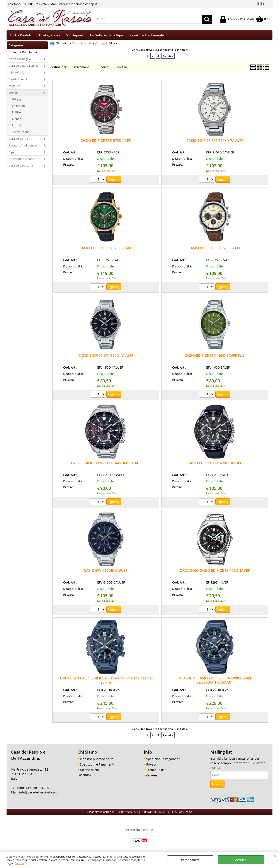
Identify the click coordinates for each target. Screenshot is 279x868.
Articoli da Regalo (20, 60)
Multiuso (14, 87)
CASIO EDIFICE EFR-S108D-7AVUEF (215, 142)
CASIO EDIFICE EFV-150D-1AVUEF (106, 357)
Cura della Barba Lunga (24, 67)
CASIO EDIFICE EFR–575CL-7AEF (215, 250)
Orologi (14, 94)
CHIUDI (275, 856)
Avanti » (168, 57)
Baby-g (16, 101)
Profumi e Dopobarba (23, 54)
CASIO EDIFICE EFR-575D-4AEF (106, 142)
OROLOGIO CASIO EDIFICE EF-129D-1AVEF (215, 572)
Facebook (84, 776)
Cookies (19, 863)
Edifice (16, 114)
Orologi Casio (49, 36)
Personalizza (190, 860)
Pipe (12, 153)
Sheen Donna (21, 133)
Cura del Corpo (18, 140)
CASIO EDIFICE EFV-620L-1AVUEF (215, 465)
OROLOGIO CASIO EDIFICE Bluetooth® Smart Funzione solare (106, 682)
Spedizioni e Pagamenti (97, 766)
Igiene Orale (16, 74)
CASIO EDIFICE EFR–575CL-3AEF (106, 250)
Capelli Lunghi (18, 81)
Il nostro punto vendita (97, 760)
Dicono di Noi (90, 771)
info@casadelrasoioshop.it (38, 794)
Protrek (17, 127)
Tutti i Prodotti (21, 36)
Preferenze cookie (140, 831)
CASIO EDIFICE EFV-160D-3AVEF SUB (215, 357)
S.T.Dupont (75, 36)
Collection (18, 107)
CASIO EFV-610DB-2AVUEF (106, 572)
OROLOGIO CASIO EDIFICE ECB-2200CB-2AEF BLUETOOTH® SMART (215, 682)
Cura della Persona (21, 167)
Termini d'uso (156, 771)
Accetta (241, 860)
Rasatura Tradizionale (147, 36)
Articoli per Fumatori (22, 160)
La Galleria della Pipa (106, 36)
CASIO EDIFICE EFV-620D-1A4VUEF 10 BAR (106, 465)
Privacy (151, 766)
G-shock (17, 120)
